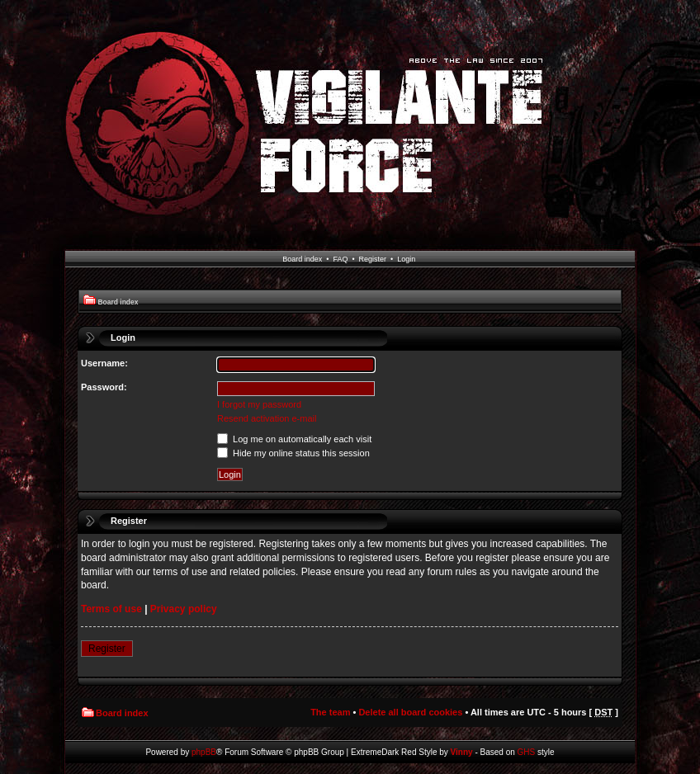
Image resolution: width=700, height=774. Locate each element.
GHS (527, 752)
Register (373, 259)
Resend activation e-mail (267, 418)
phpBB (204, 752)
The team (330, 712)
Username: (104, 363)
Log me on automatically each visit (294, 439)
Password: (104, 387)
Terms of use (111, 609)
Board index (302, 259)
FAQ (340, 259)
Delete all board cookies (410, 712)
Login (406, 259)
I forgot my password (259, 404)
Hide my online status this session (293, 453)
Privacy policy (184, 609)
